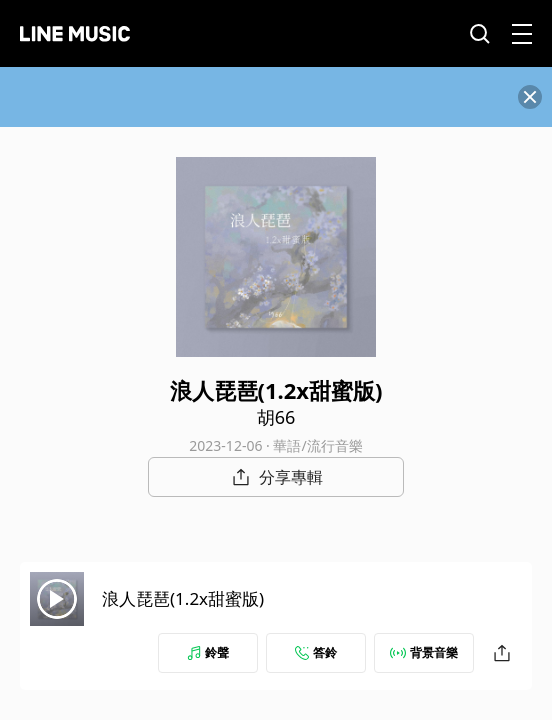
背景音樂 (424, 652)
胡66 (276, 417)
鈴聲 (208, 652)
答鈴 (316, 652)
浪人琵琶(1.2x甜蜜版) (183, 598)
